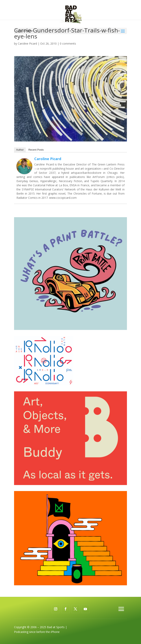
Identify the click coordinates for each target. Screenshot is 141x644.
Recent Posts (36, 150)
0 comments (68, 43)
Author (20, 150)
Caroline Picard (27, 43)
